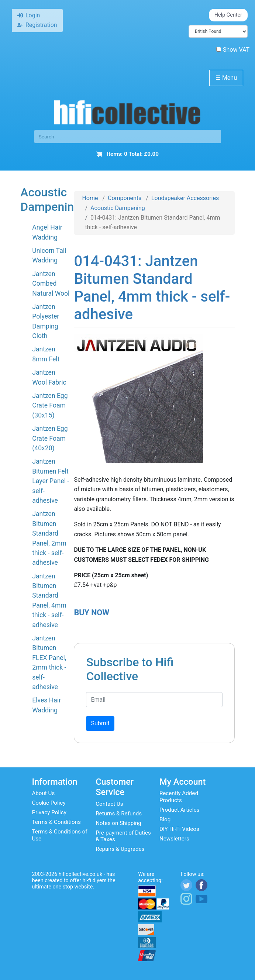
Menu (226, 78)
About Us (43, 793)
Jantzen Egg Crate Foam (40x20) (50, 438)
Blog (165, 819)
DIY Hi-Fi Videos (179, 829)
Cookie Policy (49, 803)
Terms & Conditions (56, 822)
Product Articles (180, 810)
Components (125, 198)
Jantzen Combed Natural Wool (51, 284)
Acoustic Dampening (118, 208)
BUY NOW (92, 613)
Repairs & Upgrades (120, 849)
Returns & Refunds (119, 814)
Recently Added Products (179, 797)
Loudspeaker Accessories (185, 198)
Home (90, 198)
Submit (100, 723)
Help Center (228, 15)
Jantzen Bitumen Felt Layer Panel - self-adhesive (51, 481)
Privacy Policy (49, 812)
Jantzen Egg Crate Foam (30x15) (50, 405)
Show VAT (233, 50)
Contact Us (109, 804)
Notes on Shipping (118, 823)
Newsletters (174, 839)
